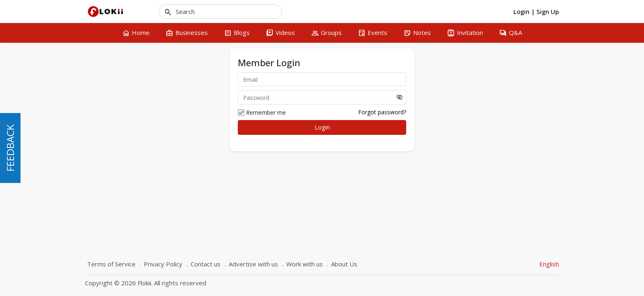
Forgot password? (382, 112)
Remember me (262, 113)
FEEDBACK (10, 148)
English (549, 264)
